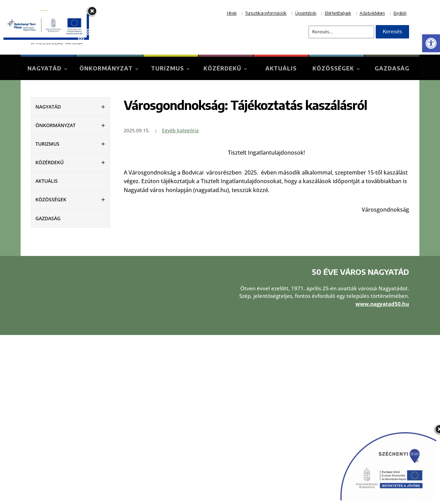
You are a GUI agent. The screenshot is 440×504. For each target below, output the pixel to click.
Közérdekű (222, 68)
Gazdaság (392, 68)
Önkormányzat (106, 68)
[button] (431, 43)
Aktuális (281, 68)
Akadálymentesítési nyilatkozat (263, 443)
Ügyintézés (306, 13)
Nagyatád (45, 68)
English (400, 13)
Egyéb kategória (180, 130)
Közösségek (333, 68)
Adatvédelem (372, 13)
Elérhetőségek (338, 13)
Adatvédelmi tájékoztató (255, 424)
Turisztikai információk (266, 13)
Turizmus (167, 68)
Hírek (232, 13)
